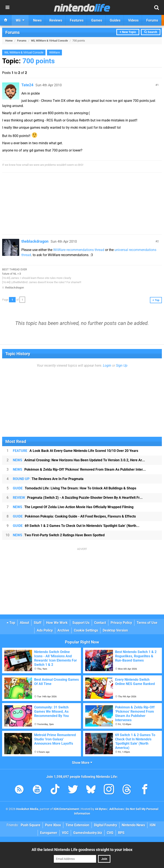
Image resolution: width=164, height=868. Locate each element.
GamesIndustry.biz (88, 833)
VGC (65, 833)
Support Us (81, 623)
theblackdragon (35, 241)
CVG (110, 833)
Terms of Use (147, 623)
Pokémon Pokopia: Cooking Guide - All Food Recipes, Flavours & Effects (74, 516)
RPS (121, 833)
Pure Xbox (53, 825)
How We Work (57, 623)
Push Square (31, 825)
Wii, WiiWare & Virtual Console (49, 41)
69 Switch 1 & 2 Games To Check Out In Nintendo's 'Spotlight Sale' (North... (76, 526)
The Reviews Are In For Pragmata (48, 479)
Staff (38, 623)
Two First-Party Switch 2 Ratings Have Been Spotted (59, 535)
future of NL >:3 (12, 274)
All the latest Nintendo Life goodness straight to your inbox (82, 850)
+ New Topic (128, 32)
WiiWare (54, 53)
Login (107, 366)
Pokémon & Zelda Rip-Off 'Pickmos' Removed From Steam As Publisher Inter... (79, 469)
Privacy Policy (121, 623)
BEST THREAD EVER (15, 269)
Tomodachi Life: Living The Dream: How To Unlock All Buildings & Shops (75, 488)
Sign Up (122, 366)
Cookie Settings (86, 630)
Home (9, 41)
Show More (82, 763)
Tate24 (27, 85)
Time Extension (77, 825)
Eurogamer (49, 833)
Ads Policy (45, 630)
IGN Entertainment (66, 809)
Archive (63, 630)
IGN (153, 825)
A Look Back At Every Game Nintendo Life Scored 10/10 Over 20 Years (75, 451)
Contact (100, 623)
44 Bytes (101, 809)
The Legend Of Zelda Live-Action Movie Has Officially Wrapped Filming (73, 507)
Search (151, 32)
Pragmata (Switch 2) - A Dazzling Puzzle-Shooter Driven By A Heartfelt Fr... (78, 498)
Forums (12, 32)
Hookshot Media (27, 809)
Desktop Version (115, 630)
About (24, 623)
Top (11, 623)
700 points (39, 61)
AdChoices (116, 809)
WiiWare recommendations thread (79, 250)
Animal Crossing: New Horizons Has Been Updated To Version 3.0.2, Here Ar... (79, 460)
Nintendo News (133, 825)
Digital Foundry (105, 825)
